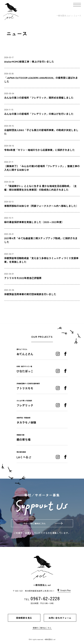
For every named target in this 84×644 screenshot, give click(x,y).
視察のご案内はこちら (42, 628)
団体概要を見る (24, 618)
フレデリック (25, 405)
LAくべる (22, 457)
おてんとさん (25, 354)
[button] (77, 5)
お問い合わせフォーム (60, 618)
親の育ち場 (24, 439)
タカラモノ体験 (26, 422)
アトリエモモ (25, 388)
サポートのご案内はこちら (34, 523)
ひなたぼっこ (25, 371)
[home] (11, 11)
